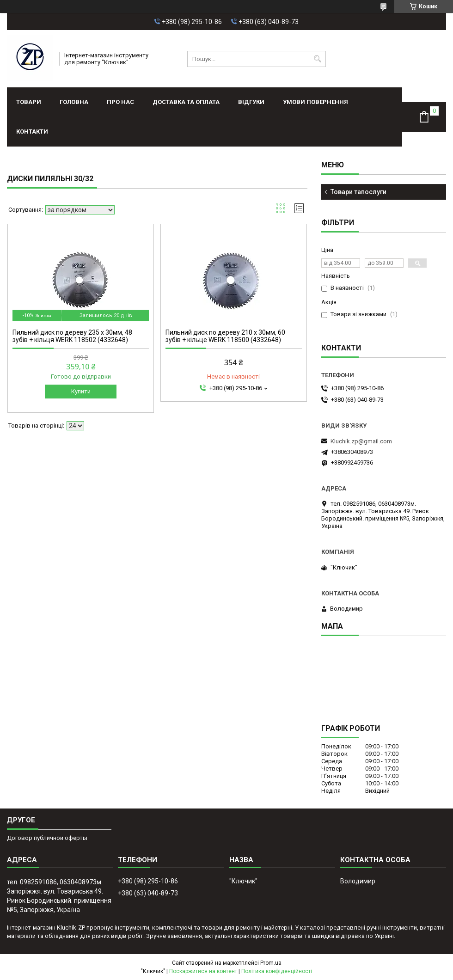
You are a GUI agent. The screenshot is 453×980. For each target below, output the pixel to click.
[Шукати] (318, 59)
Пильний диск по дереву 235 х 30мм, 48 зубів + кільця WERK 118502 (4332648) (72, 336)
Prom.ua (271, 963)
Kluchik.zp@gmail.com (361, 441)
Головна (74, 102)
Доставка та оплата (186, 102)
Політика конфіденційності (277, 971)
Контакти (32, 132)
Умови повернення (315, 102)
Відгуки (251, 102)
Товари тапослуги (358, 192)
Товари (29, 102)
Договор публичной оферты (47, 838)
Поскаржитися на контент (203, 971)
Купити (81, 391)
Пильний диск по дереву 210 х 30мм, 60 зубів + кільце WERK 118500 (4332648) (225, 336)
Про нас (120, 102)
